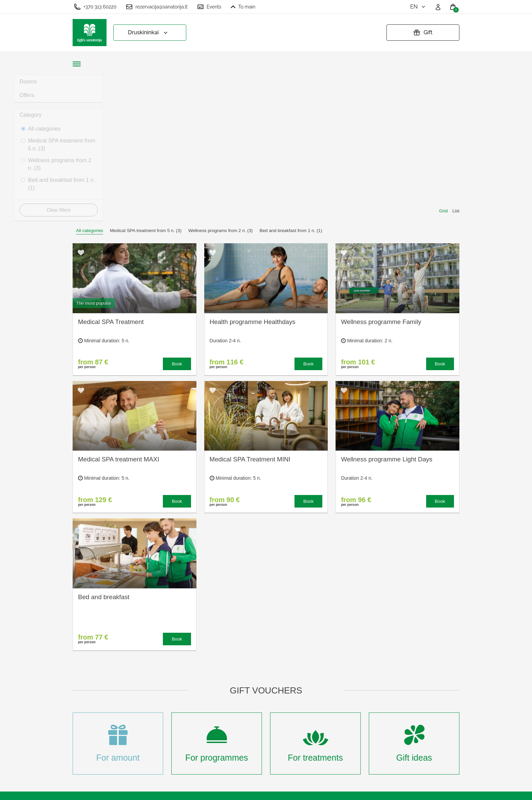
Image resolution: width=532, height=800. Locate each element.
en (418, 7)
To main (243, 7)
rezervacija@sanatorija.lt (157, 7)
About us (183, 682)
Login (179, 760)
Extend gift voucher (270, 716)
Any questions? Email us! (368, 708)
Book (177, 217)
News (179, 727)
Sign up (181, 749)
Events (209, 7)
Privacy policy (263, 705)
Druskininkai (148, 33)
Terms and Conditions (273, 694)
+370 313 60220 (95, 7)
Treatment (184, 694)
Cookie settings (265, 682)
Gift (423, 33)
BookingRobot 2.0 (441, 790)
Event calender (190, 716)
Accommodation (192, 705)
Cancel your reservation (275, 727)
